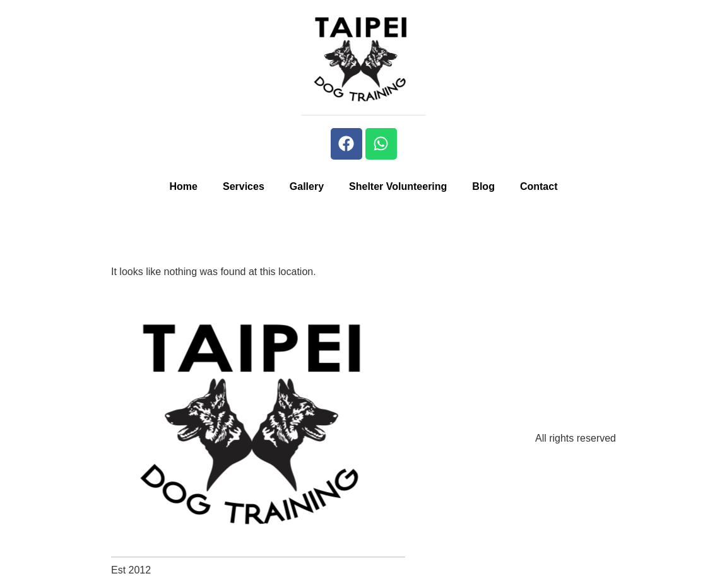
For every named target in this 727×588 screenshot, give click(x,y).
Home (184, 186)
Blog (483, 186)
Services (244, 186)
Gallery (307, 186)
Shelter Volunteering (398, 186)
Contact (539, 186)
